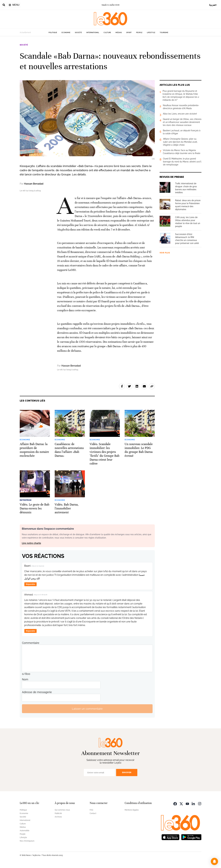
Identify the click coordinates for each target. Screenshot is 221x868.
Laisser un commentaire (87, 709)
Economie (66, 33)
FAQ (91, 810)
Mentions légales (132, 810)
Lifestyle (151, 33)
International (93, 33)
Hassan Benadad (34, 184)
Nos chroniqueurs (27, 841)
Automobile (25, 831)
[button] (214, 861)
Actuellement (25, 32)
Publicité (58, 813)
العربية (213, 5)
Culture (107, 33)
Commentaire (31, 643)
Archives (58, 817)
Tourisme (164, 33)
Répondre (30, 584)
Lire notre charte (31, 543)
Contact (93, 813)
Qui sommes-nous (62, 810)
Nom (25, 679)
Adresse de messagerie (37, 692)
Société (78, 33)
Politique (53, 33)
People (139, 33)
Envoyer (127, 772)
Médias (119, 33)
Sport (129, 33)
